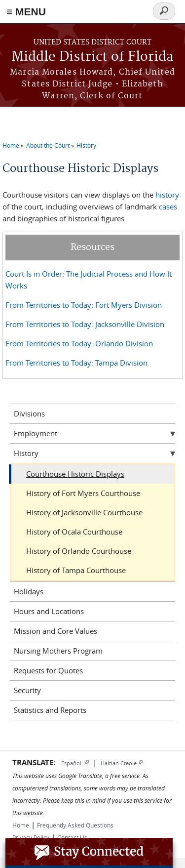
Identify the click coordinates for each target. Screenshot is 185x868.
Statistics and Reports (50, 710)
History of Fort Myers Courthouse (83, 493)
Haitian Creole (122, 763)
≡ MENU (26, 12)
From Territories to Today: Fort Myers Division (84, 305)
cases (168, 207)
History (86, 145)
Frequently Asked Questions (75, 825)
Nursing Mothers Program (58, 651)
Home (11, 145)
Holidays (29, 591)
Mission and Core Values (55, 631)
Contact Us (72, 837)
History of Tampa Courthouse (76, 570)
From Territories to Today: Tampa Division (76, 363)
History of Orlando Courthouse (79, 551)
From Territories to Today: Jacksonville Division (85, 324)
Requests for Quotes (48, 670)
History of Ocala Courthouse (74, 532)
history (167, 195)
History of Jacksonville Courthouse (84, 512)
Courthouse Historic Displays (75, 474)
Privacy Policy (31, 837)
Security (27, 690)
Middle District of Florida (92, 57)
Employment (36, 433)
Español (75, 763)
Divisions (29, 413)
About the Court (48, 145)
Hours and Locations (49, 611)
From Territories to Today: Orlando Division (79, 343)
